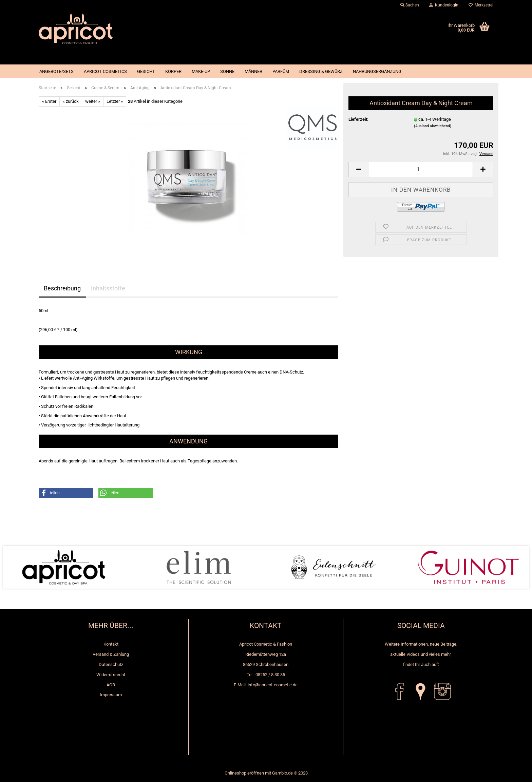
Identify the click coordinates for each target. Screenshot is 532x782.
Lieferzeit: (358, 119)
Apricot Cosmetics (105, 71)
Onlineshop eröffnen (244, 773)
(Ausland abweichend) (433, 126)
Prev (14, 567)
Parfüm (281, 71)
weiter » (93, 101)
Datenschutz (111, 664)
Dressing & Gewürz (321, 71)
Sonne (227, 71)
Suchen (410, 5)
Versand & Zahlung (111, 654)
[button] (66, 493)
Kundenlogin (444, 5)
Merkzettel (481, 5)
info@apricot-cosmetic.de (273, 685)
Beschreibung (62, 288)
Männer (253, 71)
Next (518, 567)
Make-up (201, 71)
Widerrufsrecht (111, 675)
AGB (111, 685)
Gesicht (146, 71)
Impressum (111, 695)
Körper (173, 71)
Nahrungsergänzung (377, 71)
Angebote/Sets (56, 71)
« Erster (49, 101)
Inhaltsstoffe (108, 288)
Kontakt (111, 644)
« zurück (71, 101)
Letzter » (115, 101)
